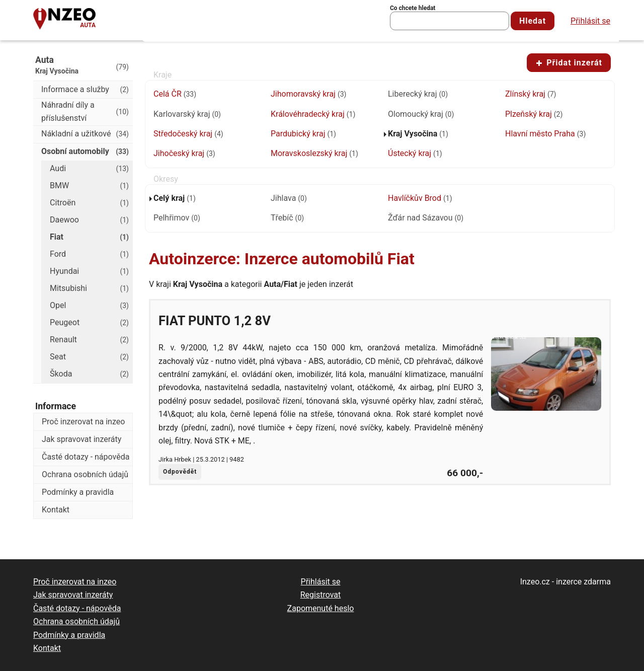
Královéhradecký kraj (313, 114)
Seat (89, 357)
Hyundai (89, 271)
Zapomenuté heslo (321, 608)
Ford (89, 254)
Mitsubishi (89, 288)
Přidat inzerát (569, 63)
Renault (89, 340)
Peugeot (89, 323)
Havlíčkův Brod (420, 198)
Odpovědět (180, 472)
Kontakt (56, 510)
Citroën (89, 203)
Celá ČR (175, 94)
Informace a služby (85, 90)
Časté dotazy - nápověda (86, 457)
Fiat (89, 237)
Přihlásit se (590, 21)
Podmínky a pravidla (78, 492)
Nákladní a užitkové (85, 134)
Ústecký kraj (415, 153)
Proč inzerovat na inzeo (83, 422)
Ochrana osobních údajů (85, 474)
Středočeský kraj (188, 134)
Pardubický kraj (303, 134)
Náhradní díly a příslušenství (85, 111)
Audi (89, 169)
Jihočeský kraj (184, 153)
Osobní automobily (85, 152)
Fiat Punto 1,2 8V (215, 321)
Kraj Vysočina (418, 134)
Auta (88, 25)
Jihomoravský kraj (308, 94)
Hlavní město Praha (545, 134)
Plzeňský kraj (534, 114)
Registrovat (321, 595)
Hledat (533, 21)
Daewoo (89, 220)
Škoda (89, 374)
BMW (89, 186)
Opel (89, 306)
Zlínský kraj (531, 94)
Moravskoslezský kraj (314, 153)
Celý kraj (175, 198)
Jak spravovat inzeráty (82, 439)
